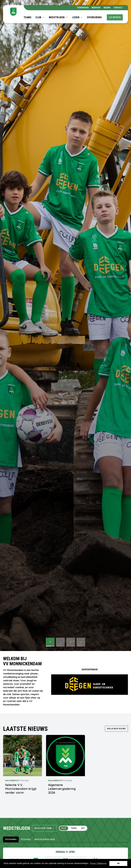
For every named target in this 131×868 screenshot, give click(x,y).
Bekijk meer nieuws (116, 729)
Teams (28, 17)
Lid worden (115, 17)
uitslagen (26, 839)
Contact (118, 8)
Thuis (74, 828)
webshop (96, 8)
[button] (40, 17)
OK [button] (118, 863)
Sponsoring (94, 17)
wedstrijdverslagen (45, 839)
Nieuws (107, 8)
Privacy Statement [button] (98, 863)
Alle (64, 828)
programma (11, 839)
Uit (83, 828)
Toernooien (83, 8)
